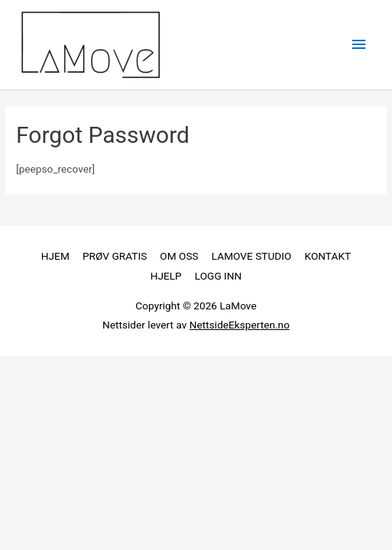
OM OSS (179, 256)
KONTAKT (328, 256)
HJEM (55, 256)
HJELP (166, 276)
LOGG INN (219, 276)
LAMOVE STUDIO (252, 256)
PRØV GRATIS (115, 256)
